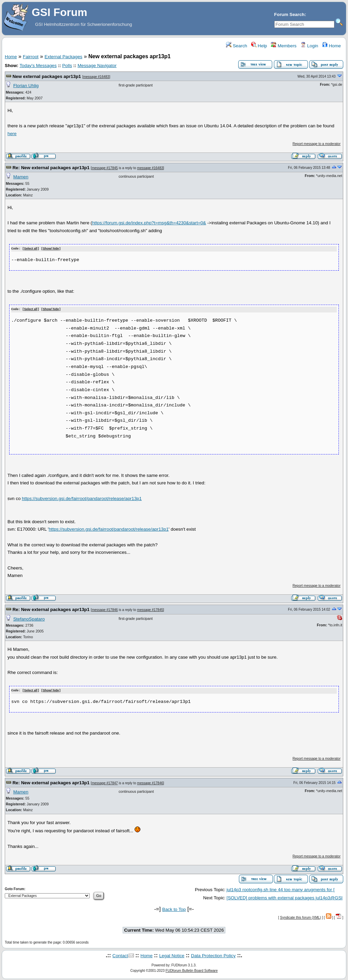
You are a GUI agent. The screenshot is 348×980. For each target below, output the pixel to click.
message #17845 (105, 168)
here (12, 134)
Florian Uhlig (26, 86)
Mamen (21, 177)
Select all (31, 249)
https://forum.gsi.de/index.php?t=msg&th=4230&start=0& (149, 223)
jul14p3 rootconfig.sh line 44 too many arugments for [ (281, 889)
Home (332, 46)
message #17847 (105, 782)
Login (309, 46)
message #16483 (96, 77)
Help (259, 46)
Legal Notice (172, 955)
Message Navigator (97, 66)
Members (284, 46)
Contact (120, 955)
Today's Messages (38, 66)
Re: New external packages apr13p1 (51, 168)
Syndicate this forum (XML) (301, 917)
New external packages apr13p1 (47, 76)
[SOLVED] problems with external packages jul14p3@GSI (285, 897)
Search (237, 46)
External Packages (63, 57)
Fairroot (31, 57)
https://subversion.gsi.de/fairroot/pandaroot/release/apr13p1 (82, 498)
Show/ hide (51, 249)
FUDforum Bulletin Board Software (192, 970)
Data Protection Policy (213, 955)
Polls (67, 66)
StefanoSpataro (29, 618)
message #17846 (105, 609)
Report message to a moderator (317, 144)
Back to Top (174, 909)
